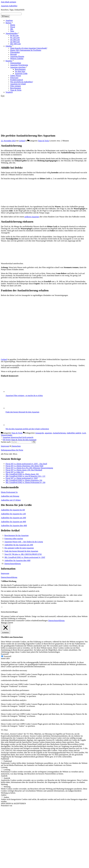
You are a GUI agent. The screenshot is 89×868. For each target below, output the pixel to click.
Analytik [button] (4, 776)
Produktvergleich (17, 80)
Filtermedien (15, 52)
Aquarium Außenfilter (9, 6)
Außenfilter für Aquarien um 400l (13, 522)
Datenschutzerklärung (13, 564)
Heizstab (13, 54)
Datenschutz (16, 446)
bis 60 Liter (14, 35)
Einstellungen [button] (43, 621)
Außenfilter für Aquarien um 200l (13, 518)
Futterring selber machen (14, 539)
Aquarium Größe (21, 73)
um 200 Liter (15, 40)
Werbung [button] (4, 784)
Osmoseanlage (16, 63)
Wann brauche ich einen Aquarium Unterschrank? (29, 48)
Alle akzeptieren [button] (7, 621)
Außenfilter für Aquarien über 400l (14, 526)
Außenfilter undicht (74, 433)
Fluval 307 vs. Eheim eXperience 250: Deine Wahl (24, 466)
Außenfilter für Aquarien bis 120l (13, 514)
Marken (9, 23)
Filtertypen (14, 78)
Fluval (13, 27)
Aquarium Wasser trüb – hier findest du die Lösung (24, 542)
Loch (84, 433)
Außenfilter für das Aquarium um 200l (19, 545)
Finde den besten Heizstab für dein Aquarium (21, 551)
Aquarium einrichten (19, 67)
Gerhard (4, 359)
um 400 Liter (15, 42)
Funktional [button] (5, 759)
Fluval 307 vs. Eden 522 (15, 472)
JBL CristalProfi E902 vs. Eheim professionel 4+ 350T (25, 557)
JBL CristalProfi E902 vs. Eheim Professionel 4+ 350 (25, 482)
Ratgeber (10, 61)
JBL (12, 29)
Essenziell (7, 656)
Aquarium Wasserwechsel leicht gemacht (18, 437)
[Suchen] (34, 442)
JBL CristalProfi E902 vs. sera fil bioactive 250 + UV (25, 476)
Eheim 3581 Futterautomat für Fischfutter (26, 50)
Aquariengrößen (13, 33)
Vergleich (9, 92)
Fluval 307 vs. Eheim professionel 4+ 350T (22, 478)
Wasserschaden (7, 435)
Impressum (5, 446)
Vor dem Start (20, 71)
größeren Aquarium (32, 217)
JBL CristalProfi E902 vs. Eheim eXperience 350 (24, 480)
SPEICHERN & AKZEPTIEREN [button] (13, 803)
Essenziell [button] (5, 654)
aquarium (48, 433)
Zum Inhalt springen (9, 2)
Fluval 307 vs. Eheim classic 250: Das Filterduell (24, 470)
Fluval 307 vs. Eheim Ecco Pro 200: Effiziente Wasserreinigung (29, 468)
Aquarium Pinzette (17, 56)
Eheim (13, 25)
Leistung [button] (4, 767)
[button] (2, 607)
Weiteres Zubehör (17, 59)
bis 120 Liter (15, 38)
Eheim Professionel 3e (9, 492)
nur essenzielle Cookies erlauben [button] (25, 621)
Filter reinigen (15, 86)
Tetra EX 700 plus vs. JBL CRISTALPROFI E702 (23, 554)
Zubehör (10, 46)
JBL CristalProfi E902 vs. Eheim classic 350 (22, 474)
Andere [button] (4, 795)
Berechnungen (20, 69)
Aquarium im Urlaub (18, 84)
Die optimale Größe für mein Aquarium (19, 548)
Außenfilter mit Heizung (10, 496)
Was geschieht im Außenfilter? (22, 82)
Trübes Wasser (16, 76)
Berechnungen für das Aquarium (16, 535)
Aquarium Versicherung (19, 65)
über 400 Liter (16, 44)
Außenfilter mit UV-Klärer (11, 500)
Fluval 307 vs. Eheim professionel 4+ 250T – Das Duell (26, 464)
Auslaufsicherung (59, 433)
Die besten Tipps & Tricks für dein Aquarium (20, 440)
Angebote (9, 20)
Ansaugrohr (40, 433)
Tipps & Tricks (16, 90)
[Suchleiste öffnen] (3, 96)
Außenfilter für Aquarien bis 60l (13, 510)
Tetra (12, 31)
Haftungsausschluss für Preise (12, 450)
